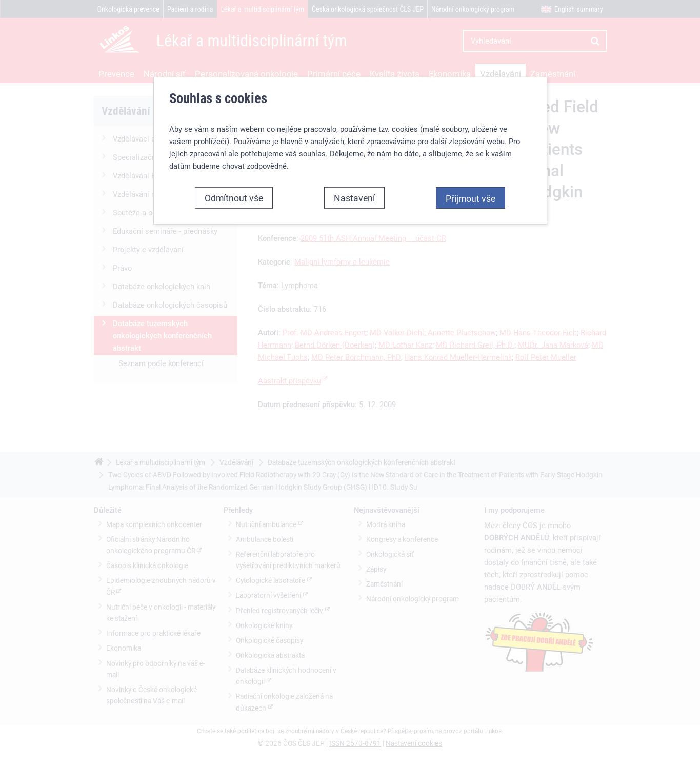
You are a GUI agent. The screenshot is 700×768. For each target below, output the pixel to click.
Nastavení (354, 198)
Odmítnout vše (234, 198)
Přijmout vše (471, 198)
